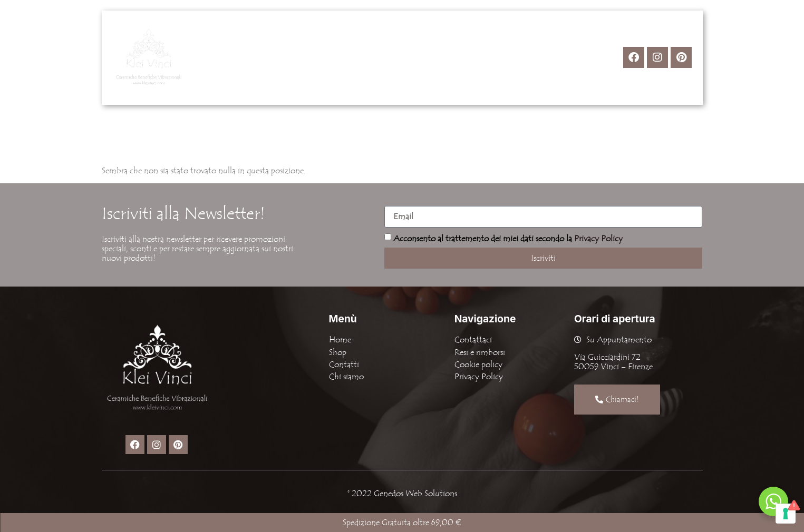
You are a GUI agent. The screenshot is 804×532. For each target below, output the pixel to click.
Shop (347, 57)
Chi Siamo (402, 57)
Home (298, 57)
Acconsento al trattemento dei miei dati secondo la (508, 238)
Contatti (459, 57)
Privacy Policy (598, 238)
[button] (347, 57)
